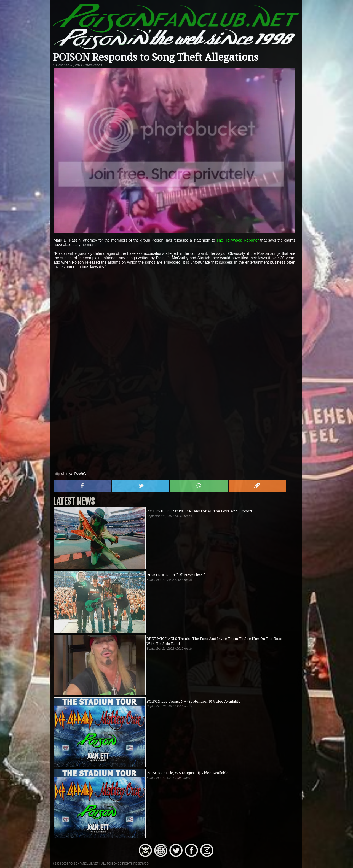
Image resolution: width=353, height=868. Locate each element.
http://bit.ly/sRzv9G (70, 474)
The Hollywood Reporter (238, 240)
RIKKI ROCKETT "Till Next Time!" (176, 575)
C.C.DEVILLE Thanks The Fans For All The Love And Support (199, 511)
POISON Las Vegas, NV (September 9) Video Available (193, 701)
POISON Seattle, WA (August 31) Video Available (188, 773)
